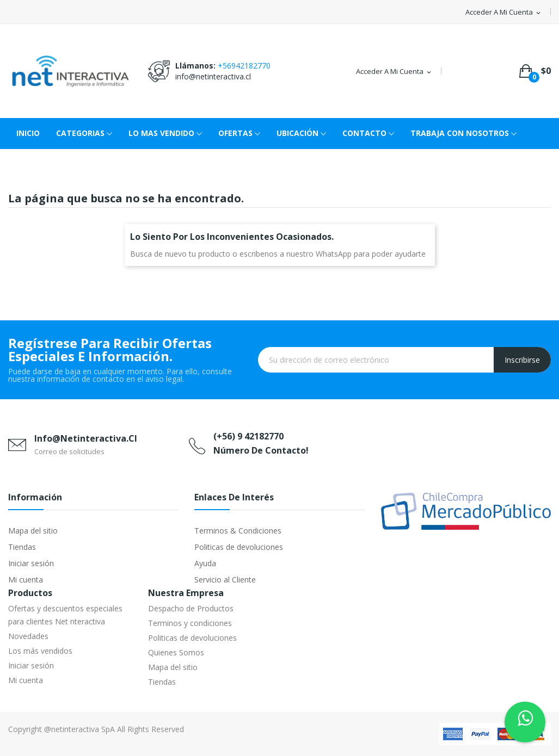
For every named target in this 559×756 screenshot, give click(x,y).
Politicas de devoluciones (239, 547)
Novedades (28, 636)
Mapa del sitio (33, 531)
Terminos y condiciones (190, 623)
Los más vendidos (40, 651)
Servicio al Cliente (225, 580)
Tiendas (22, 547)
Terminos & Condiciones (238, 531)
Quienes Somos (176, 652)
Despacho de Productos (191, 608)
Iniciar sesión (31, 563)
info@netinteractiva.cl (213, 76)
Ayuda (205, 563)
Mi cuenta (26, 580)
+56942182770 (244, 66)
